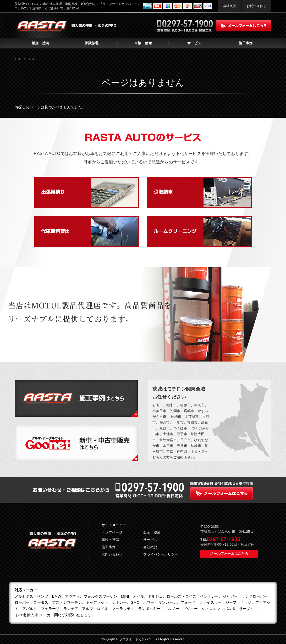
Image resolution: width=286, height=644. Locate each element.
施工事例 (246, 43)
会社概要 (230, 6)
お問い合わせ (256, 6)
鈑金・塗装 (40, 43)
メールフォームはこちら (229, 554)
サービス (194, 43)
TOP (18, 59)
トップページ (112, 532)
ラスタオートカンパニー (137, 639)
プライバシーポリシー (161, 554)
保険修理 (92, 43)
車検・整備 (143, 43)
